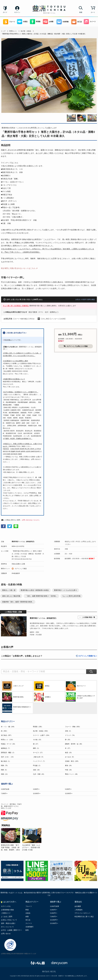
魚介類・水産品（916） (41, 731)
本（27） (68, 748)
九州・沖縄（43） (39, 774)
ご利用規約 (78, 910)
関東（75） (5, 766)
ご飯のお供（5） (39, 757)
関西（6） (4, 770)
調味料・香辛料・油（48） (74, 744)
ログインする (6, 906)
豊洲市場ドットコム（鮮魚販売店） (24, 542)
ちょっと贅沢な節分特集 (71, 596)
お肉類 (48, 22)
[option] (12, 840)
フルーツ (9, 22)
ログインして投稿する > (88, 656)
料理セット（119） (7, 740)
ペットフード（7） (39, 761)
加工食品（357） (7, 735)
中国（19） (69, 770)
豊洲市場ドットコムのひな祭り (66, 590)
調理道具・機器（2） (8, 753)
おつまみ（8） (70, 757)
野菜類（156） (38, 727)
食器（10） (69, 753)
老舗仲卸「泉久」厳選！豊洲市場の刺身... (18, 602)
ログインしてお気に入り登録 (76, 346)
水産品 (22, 22)
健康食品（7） (6, 748)
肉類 (27, 917)
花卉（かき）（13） (8, 757)
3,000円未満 (5, 789)
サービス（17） (38, 753)
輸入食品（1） (6, 761)
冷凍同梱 (62, 22)
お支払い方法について (9, 920)
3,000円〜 (36, 789)
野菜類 (35, 22)
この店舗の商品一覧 (88, 617)
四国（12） (5, 774)
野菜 (27, 910)
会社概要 (78, 906)
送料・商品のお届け (8, 923)
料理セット (13, 31)
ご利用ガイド (6, 913)
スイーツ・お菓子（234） (42, 735)
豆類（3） (68, 731)
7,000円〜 (4, 794)
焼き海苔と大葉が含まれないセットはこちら (18, 268)
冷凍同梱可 (29, 927)
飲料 (27, 930)
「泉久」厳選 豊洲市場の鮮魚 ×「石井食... (41, 596)
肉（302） (4, 731)
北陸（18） (37, 770)
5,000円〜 (68, 789)
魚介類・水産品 (26, 31)
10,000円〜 (37, 794)
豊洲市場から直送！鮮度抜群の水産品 (35, 590)
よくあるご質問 (7, 917)
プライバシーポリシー (82, 913)
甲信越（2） (37, 766)
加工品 (77, 22)
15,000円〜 (69, 794)
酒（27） (36, 744)
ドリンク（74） (70, 735)
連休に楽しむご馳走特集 (11, 596)
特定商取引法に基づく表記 (84, 917)
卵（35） (68, 740)
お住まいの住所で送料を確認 (85, 299)
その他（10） (37, 740)
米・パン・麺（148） (8, 727)
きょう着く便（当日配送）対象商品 (16, 306)
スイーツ (90, 22)
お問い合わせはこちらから (31, 520)
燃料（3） (36, 748)
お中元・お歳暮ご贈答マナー (11, 930)
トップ (3, 31)
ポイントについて (7, 927)
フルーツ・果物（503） (73, 727)
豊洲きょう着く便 (9, 590)
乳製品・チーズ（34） (8, 744)
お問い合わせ (6, 934)
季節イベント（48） (72, 774)
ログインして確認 (21, 569)
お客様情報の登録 (7, 910)
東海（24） (69, 766)
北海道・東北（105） (72, 761)
